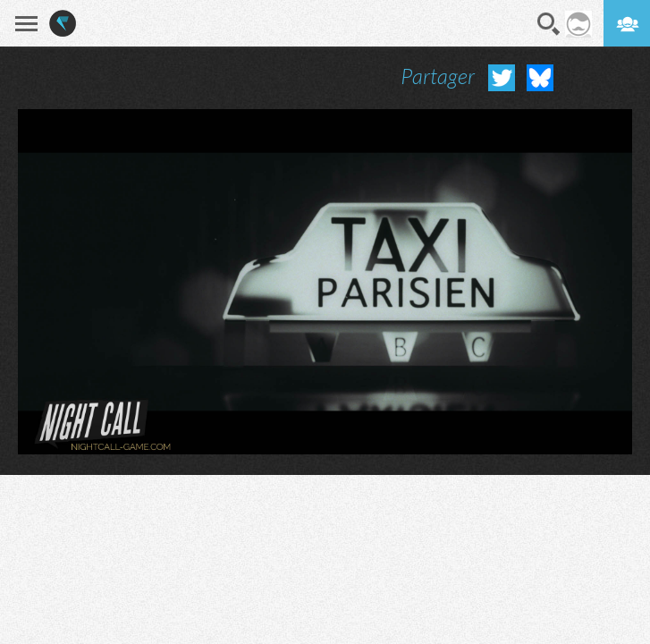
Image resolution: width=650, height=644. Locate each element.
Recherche (549, 24)
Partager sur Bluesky (540, 78)
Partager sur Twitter (502, 78)
